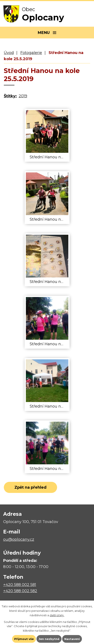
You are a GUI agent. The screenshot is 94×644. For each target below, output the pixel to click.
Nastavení (72, 639)
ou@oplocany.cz (19, 539)
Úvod (9, 53)
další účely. (57, 615)
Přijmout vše (24, 639)
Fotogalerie (31, 53)
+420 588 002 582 (20, 591)
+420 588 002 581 (20, 585)
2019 (23, 96)
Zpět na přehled (30, 487)
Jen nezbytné (49, 639)
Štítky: (10, 96)
